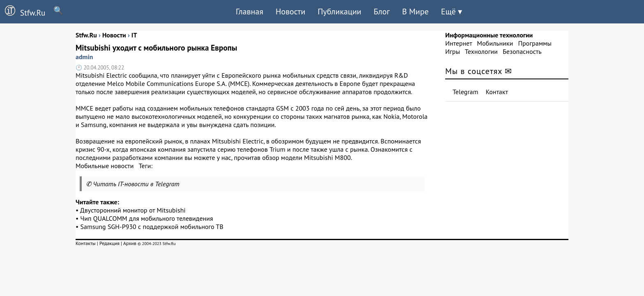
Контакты (86, 243)
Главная (250, 12)
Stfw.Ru (23, 12)
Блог (382, 12)
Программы (535, 43)
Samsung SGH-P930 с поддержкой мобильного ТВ (152, 227)
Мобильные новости (105, 166)
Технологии (481, 51)
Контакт (497, 92)
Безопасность (522, 51)
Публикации (339, 12)
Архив (130, 243)
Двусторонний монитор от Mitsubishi (133, 210)
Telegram (466, 92)
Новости (290, 12)
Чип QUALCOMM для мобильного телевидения (147, 218)
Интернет (459, 43)
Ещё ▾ (452, 12)
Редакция (109, 243)
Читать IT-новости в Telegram (136, 184)
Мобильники (495, 43)
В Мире (415, 12)
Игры (453, 51)
